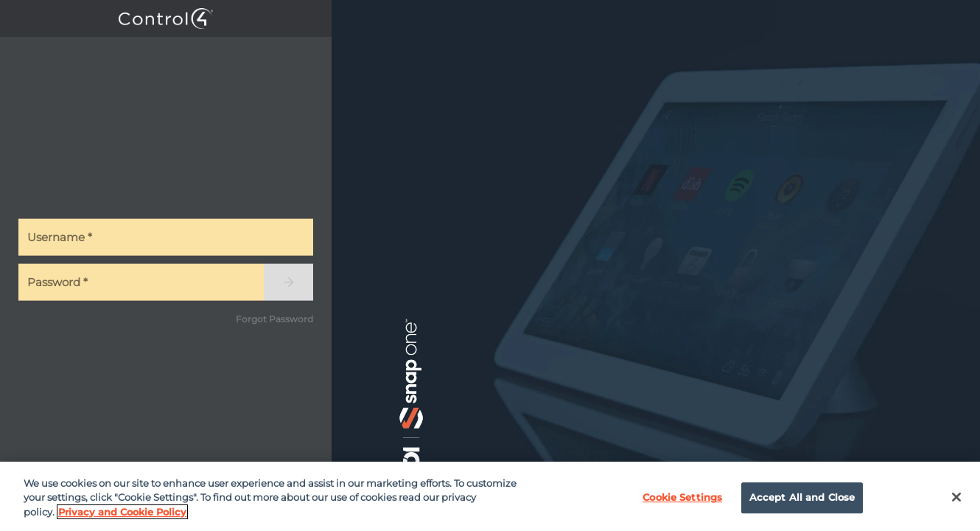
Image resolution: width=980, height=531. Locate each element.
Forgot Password (274, 318)
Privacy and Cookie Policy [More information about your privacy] (122, 515)
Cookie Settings (682, 501)
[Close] (956, 501)
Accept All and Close (802, 501)
